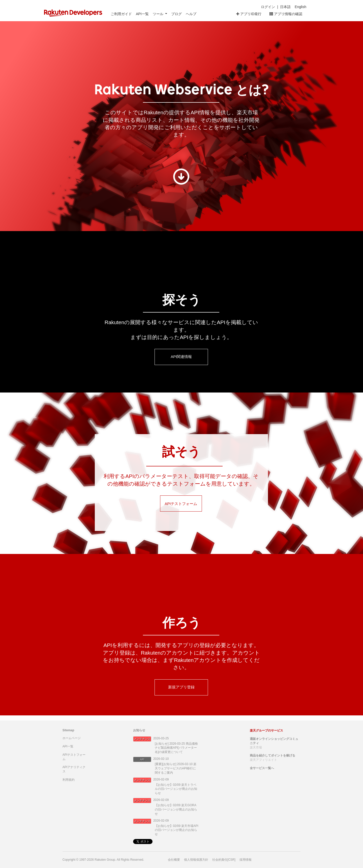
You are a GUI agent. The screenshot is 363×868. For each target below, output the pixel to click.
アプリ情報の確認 (286, 14)
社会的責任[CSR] (224, 860)
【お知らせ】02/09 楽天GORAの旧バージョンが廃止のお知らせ (176, 809)
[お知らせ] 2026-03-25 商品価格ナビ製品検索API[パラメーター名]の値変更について (176, 748)
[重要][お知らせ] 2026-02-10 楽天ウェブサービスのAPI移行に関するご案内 (176, 768)
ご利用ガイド (121, 14)
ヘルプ (191, 14)
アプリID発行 (249, 14)
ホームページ (72, 738)
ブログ (176, 14)
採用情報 (246, 860)
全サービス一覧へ (262, 768)
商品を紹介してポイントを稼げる (273, 755)
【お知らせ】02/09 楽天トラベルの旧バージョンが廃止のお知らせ (176, 789)
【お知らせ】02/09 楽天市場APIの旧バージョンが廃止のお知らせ (177, 830)
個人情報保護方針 (196, 860)
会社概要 (174, 860)
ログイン (268, 7)
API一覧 (142, 14)
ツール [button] (159, 14)
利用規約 (69, 780)
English (300, 7)
